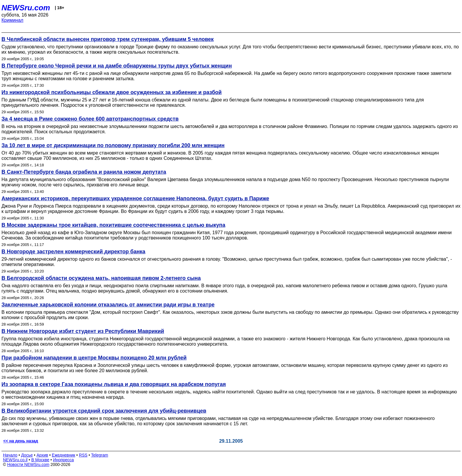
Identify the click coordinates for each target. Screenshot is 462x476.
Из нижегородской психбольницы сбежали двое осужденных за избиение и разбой (112, 92)
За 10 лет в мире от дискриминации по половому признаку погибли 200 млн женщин (113, 145)
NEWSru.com (26, 8)
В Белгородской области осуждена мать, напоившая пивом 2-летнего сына (101, 278)
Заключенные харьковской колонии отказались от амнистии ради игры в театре (108, 305)
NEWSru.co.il (15, 460)
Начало (10, 455)
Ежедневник (64, 455)
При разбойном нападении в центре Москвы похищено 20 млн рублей (94, 358)
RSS (83, 455)
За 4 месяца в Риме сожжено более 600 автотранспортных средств (90, 119)
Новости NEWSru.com (28, 464)
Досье (27, 455)
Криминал (12, 20)
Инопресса (64, 460)
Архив (42, 455)
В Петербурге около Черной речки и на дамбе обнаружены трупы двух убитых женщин (117, 66)
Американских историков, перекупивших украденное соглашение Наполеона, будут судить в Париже (135, 198)
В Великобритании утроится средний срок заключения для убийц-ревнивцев (104, 411)
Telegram (100, 455)
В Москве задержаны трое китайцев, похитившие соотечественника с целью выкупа (113, 225)
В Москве (40, 460)
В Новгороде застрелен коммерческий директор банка (73, 252)
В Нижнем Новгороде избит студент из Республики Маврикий (83, 331)
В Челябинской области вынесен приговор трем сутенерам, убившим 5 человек (108, 39)
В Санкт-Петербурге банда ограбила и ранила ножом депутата (84, 172)
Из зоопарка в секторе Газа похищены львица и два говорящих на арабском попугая (114, 384)
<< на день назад (21, 441)
